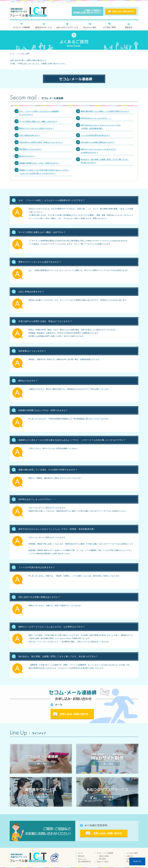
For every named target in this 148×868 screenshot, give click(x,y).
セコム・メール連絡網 (105, 853)
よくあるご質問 (132, 853)
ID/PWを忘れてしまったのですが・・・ (96, 118)
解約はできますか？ (27, 156)
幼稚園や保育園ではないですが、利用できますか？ (39, 163)
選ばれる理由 (104, 856)
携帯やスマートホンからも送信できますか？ (37, 128)
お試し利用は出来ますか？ (30, 135)
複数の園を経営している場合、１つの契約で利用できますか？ (105, 111)
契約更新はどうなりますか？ (31, 149)
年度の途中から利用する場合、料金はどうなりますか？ (41, 142)
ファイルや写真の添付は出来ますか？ (95, 135)
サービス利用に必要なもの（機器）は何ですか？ (38, 121)
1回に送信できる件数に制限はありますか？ (98, 142)
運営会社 (81, 856)
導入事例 (102, 859)
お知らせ (130, 856)
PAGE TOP (137, 861)
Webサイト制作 (103, 862)
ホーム (12, 54)
